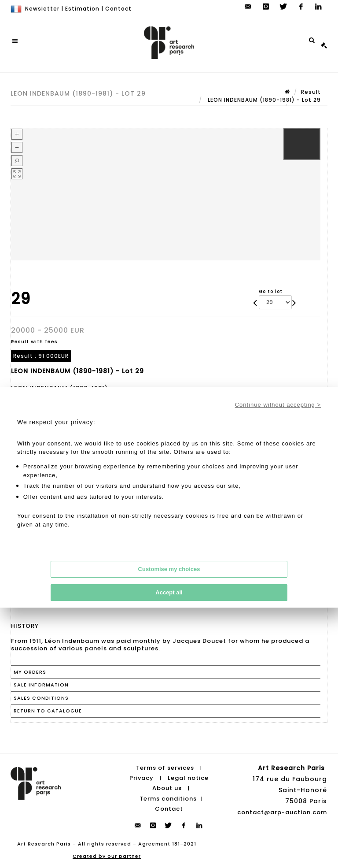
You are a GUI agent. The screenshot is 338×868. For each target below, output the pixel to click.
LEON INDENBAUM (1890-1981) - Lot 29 (263, 100)
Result (311, 92)
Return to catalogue (48, 711)
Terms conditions (168, 799)
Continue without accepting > (278, 405)
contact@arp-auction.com (282, 812)
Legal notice (188, 778)
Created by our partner (107, 856)
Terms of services (165, 768)
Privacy (141, 778)
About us (167, 788)
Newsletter (42, 9)
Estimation (82, 9)
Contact (118, 9)
